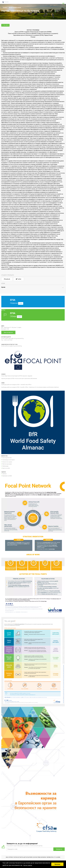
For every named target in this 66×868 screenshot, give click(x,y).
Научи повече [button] (28, 865)
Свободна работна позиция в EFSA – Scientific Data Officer (16, 385)
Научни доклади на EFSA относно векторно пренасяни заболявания (19, 378)
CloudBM (58, 857)
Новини (32, 303)
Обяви (33, 315)
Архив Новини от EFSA (15, 8)
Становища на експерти (8, 460)
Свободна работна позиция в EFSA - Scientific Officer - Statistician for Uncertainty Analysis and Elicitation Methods (30, 387)
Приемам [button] (57, 864)
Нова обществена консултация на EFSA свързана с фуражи (17, 376)
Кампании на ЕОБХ (7, 476)
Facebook (7, 279)
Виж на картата (8, 332)
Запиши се (59, 849)
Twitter (19, 279)
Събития (4, 474)
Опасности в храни (7, 462)
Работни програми (7, 464)
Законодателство (7, 458)
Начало (4, 8)
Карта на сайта (6, 468)
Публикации (5, 466)
